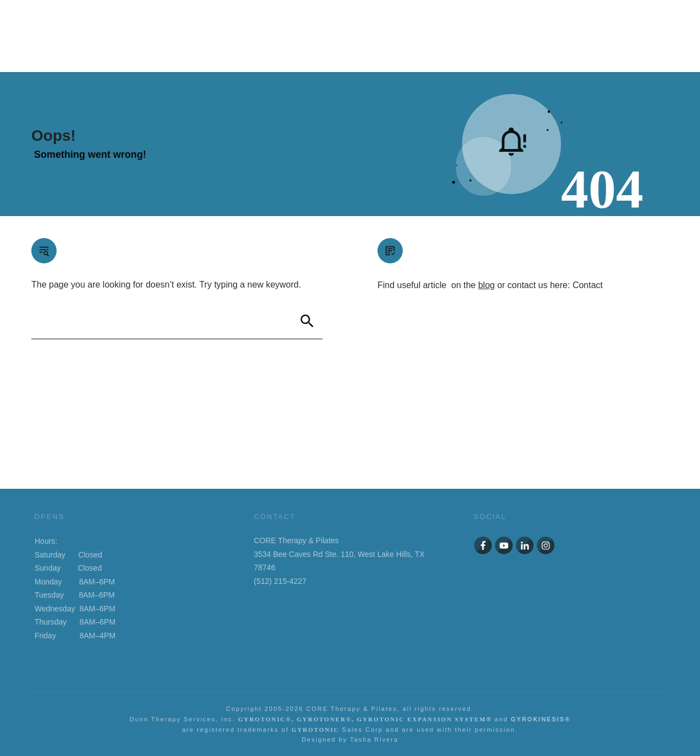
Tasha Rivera (374, 740)
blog (486, 285)
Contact (588, 285)
